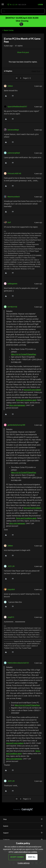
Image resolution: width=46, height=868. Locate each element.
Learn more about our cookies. (26, 852)
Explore (23, 826)
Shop (23, 819)
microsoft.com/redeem (32, 390)
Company (23, 839)
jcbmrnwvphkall (14, 153)
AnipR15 (11, 617)
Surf (9, 222)
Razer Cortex (9, 30)
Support (23, 833)
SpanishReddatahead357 (17, 107)
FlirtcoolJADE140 (14, 173)
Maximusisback (14, 197)
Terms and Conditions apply (26, 400)
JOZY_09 (11, 566)
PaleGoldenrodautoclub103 (18, 663)
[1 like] (13, 602)
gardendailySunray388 (16, 425)
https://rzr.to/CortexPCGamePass (24, 354)
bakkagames (12, 284)
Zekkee (10, 86)
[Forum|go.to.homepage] (16, 5)
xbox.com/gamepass (17, 405)
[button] (3, 5)
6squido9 (11, 589)
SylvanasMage (13, 130)
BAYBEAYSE (12, 307)
